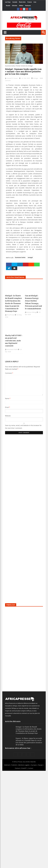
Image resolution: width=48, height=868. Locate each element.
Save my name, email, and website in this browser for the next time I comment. (23, 427)
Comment (9, 373)
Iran (35, 2)
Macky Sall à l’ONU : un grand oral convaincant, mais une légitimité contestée (14, 341)
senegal (30, 257)
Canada (15, 2)
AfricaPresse (10, 315)
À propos (34, 765)
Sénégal (36, 78)
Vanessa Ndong (31, 312)
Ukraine (15, 6)
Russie (8, 6)
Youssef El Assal (12, 78)
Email (8, 407)
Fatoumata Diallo (12, 349)
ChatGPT (24, 768)
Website (8, 416)
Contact (31, 768)
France (30, 2)
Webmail (7, 765)
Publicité (14, 765)
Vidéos (21, 6)
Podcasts (28, 6)
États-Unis (22, 2)
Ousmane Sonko (20, 257)
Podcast (17, 768)
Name (8, 398)
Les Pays (8, 2)
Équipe (41, 765)
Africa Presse (18, 762)
